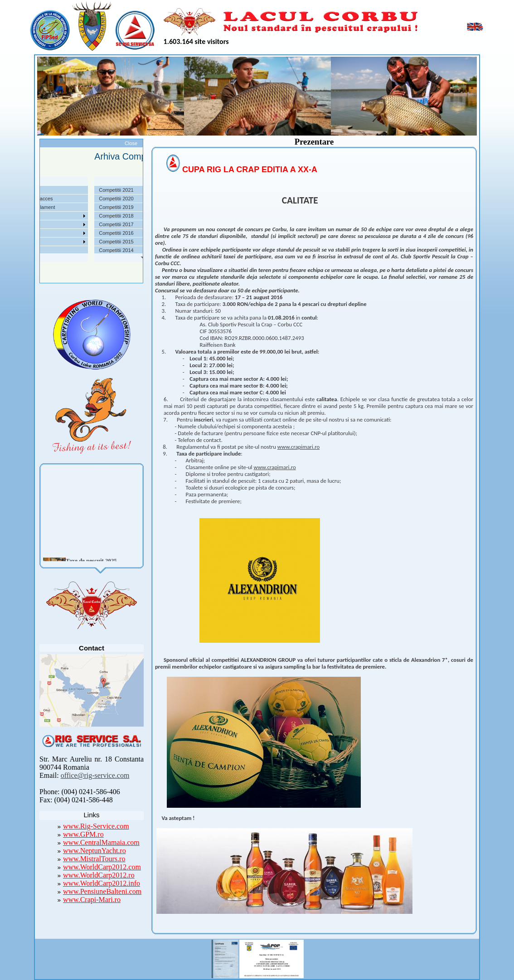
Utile (29, 233)
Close (131, 143)
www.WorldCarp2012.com (102, 867)
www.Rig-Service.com (96, 826)
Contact (33, 250)
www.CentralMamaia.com (101, 842)
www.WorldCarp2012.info (102, 883)
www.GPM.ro (83, 834)
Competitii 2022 (42, 216)
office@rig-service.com (95, 775)
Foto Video (36, 242)
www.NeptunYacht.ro (95, 851)
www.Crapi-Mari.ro (92, 900)
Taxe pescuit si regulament (54, 207)
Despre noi (36, 190)
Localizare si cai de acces (53, 199)
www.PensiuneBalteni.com (102, 891)
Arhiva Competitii (43, 224)
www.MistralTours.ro (94, 859)
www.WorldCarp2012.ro (99, 875)
